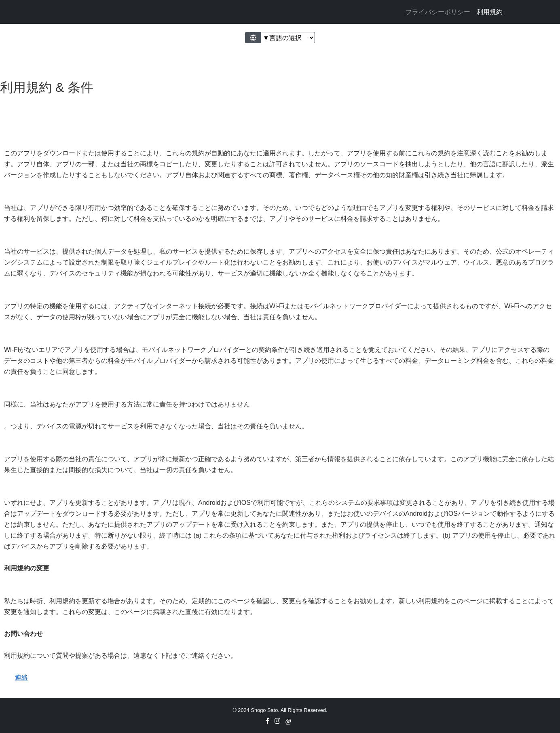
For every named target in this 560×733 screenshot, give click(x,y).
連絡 (21, 677)
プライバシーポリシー (438, 12)
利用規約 (490, 12)
